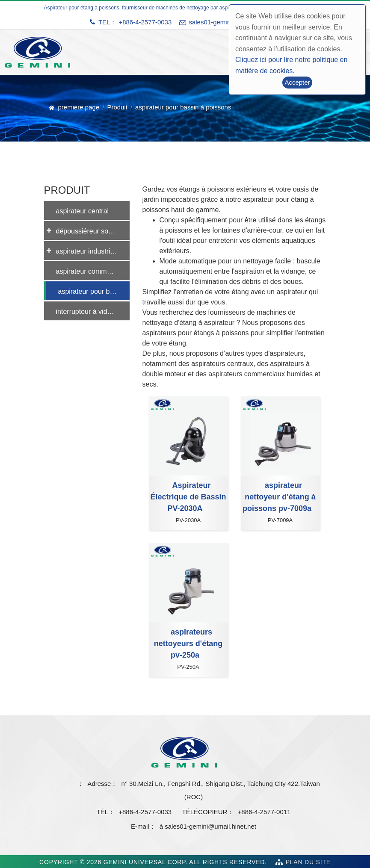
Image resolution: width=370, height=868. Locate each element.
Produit (117, 107)
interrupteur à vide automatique (93, 311)
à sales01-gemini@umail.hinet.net (208, 826)
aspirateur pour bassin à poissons (94, 291)
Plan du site (308, 862)
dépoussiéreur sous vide (93, 231)
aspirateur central (83, 211)
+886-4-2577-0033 (145, 22)
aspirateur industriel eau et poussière (93, 251)
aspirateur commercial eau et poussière (93, 271)
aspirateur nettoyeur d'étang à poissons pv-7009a (279, 497)
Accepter (297, 82)
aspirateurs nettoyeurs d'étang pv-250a (188, 644)
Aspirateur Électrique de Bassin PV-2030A (188, 497)
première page (79, 107)
